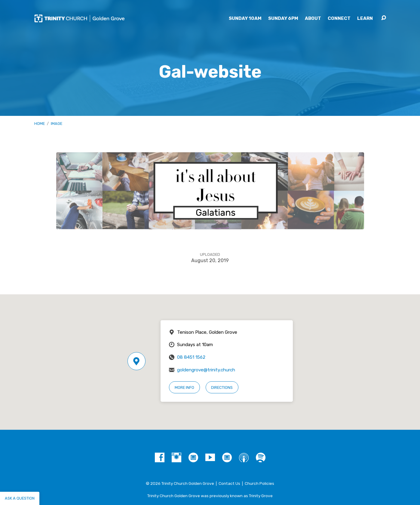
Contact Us (229, 483)
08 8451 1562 (191, 357)
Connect (339, 19)
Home (40, 124)
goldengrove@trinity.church (206, 370)
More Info (184, 387)
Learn (365, 19)
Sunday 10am (245, 19)
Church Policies (259, 483)
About (313, 19)
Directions (222, 387)
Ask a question (20, 498)
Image (57, 124)
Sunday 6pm (283, 19)
